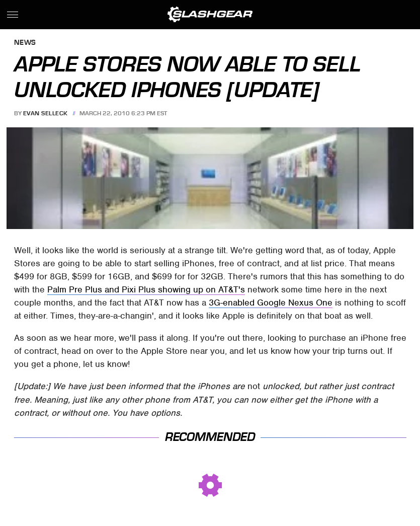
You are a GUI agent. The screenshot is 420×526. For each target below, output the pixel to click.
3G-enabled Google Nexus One (271, 303)
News (25, 43)
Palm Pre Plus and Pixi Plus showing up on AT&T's (146, 289)
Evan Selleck (46, 113)
